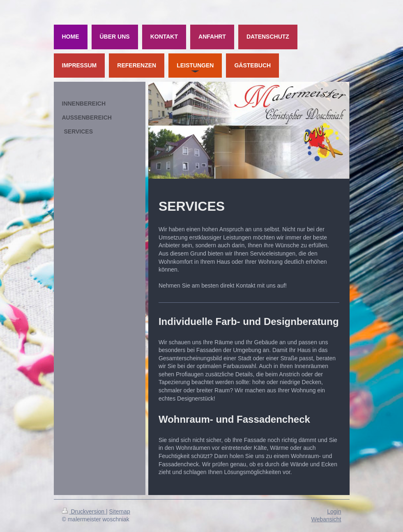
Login (334, 511)
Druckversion (84, 511)
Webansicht (326, 519)
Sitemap (120, 511)
